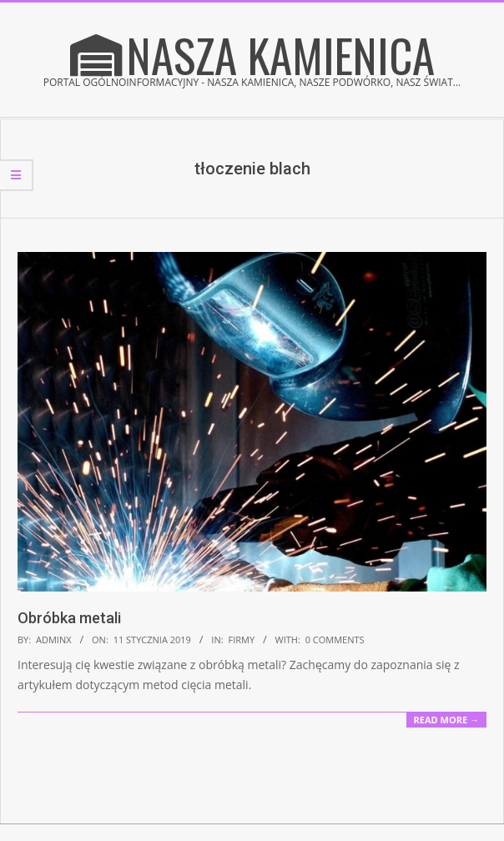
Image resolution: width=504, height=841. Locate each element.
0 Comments (335, 640)
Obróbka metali (69, 618)
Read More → (446, 720)
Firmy (241, 640)
